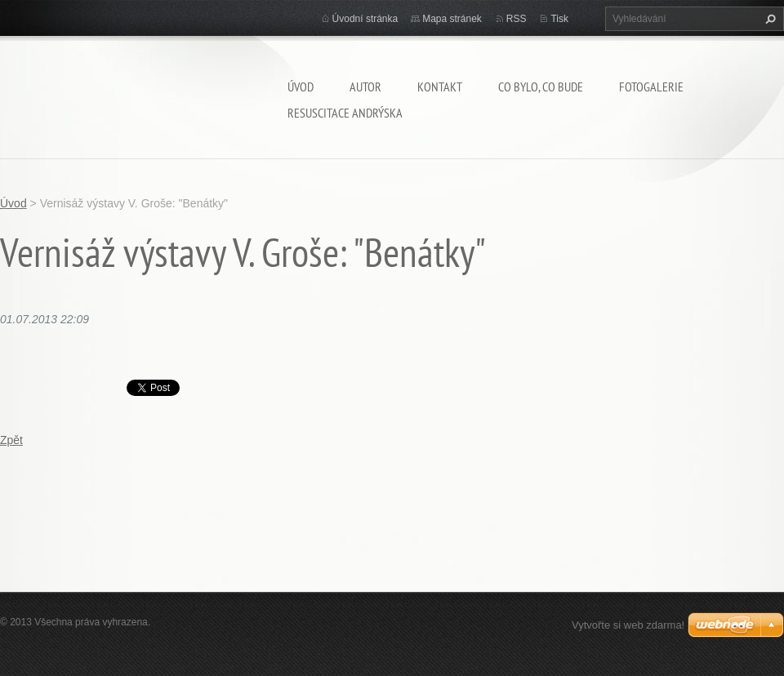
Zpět (11, 440)
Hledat (768, 19)
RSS (517, 19)
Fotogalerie (651, 87)
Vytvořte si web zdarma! (628, 625)
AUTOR (365, 87)
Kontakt (440, 87)
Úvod (301, 87)
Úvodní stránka (365, 19)
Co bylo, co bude (541, 87)
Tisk (559, 19)
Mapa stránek (452, 19)
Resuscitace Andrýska (345, 113)
